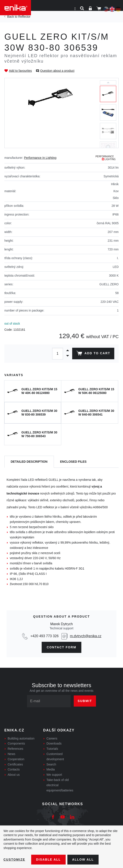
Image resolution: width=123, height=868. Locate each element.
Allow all (83, 859)
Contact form (62, 647)
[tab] (29, 462)
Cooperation (16, 759)
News (11, 754)
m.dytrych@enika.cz (86, 636)
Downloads (54, 744)
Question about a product (57, 71)
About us (14, 775)
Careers (52, 738)
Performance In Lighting (40, 158)
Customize (14, 859)
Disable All (49, 859)
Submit (85, 701)
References (15, 749)
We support (54, 775)
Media (51, 770)
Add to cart (93, 354)
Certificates (15, 764)
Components (16, 744)
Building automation (21, 738)
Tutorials (52, 749)
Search (51, 764)
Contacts (14, 770)
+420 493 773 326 (44, 636)
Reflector (24, 17)
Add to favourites (20, 71)
